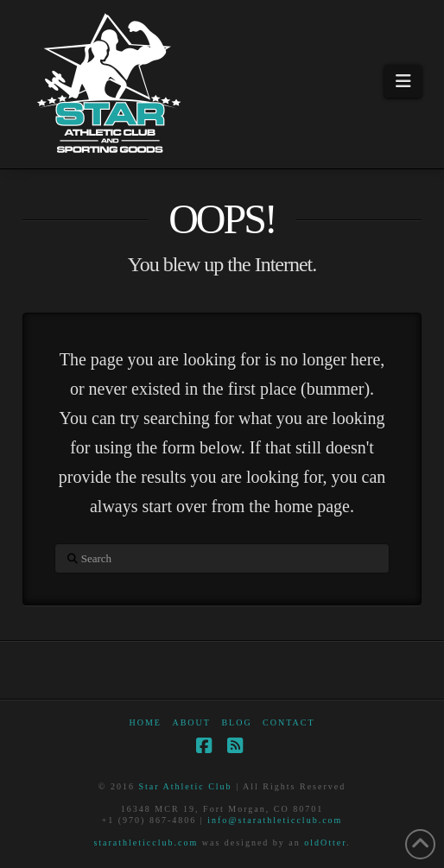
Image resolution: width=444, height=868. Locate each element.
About (191, 722)
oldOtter (325, 843)
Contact (289, 722)
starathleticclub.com (146, 843)
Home (145, 722)
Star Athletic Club (185, 786)
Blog (236, 722)
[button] (403, 81)
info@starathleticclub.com (275, 820)
